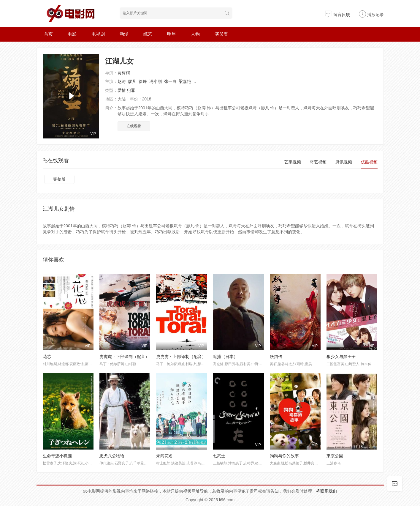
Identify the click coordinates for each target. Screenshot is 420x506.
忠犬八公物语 (112, 456)
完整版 (59, 179)
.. (195, 81)
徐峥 (143, 81)
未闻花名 (164, 456)
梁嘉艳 (185, 81)
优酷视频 (369, 162)
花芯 (47, 357)
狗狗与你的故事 (284, 456)
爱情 (122, 90)
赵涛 (122, 81)
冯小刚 (156, 81)
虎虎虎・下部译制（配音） (124, 357)
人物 (195, 34)
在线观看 (134, 126)
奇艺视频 (318, 162)
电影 (72, 34)
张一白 (170, 81)
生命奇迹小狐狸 (57, 456)
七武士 (219, 456)
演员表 (221, 34)
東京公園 (335, 456)
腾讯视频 (344, 162)
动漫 (124, 34)
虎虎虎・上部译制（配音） (181, 357)
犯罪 (131, 90)
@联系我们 (327, 491)
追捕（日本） (225, 357)
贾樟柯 (124, 73)
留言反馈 (337, 15)
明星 (172, 34)
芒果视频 (293, 162)
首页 (48, 34)
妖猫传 (276, 357)
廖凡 (132, 81)
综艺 (148, 34)
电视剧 (98, 34)
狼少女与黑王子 (341, 357)
